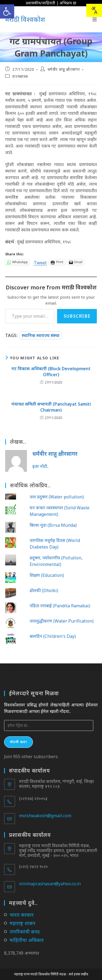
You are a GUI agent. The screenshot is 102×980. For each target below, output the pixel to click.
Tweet (40, 262)
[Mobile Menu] (95, 19)
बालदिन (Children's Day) (53, 636)
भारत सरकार (22, 915)
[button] (7, 11)
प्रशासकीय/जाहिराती (41, 3)
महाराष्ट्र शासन (22, 923)
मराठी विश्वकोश (25, 19)
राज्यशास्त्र (20, 76)
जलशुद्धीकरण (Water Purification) (62, 621)
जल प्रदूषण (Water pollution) (57, 497)
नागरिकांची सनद (25, 932)
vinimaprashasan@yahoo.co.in (50, 884)
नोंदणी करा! (18, 742)
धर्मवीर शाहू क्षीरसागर (64, 69)
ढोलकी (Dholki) (44, 590)
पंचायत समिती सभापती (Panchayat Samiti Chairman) (51, 407)
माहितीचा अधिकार (27, 940)
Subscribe (77, 316)
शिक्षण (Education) (47, 575)
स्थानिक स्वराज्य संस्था (41, 335)
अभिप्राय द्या (68, 3)
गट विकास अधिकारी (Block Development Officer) (51, 372)
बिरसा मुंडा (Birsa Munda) (53, 525)
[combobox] (94, 10)
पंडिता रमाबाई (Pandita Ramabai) (60, 606)
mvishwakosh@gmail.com (45, 816)
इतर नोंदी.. (41, 466)
